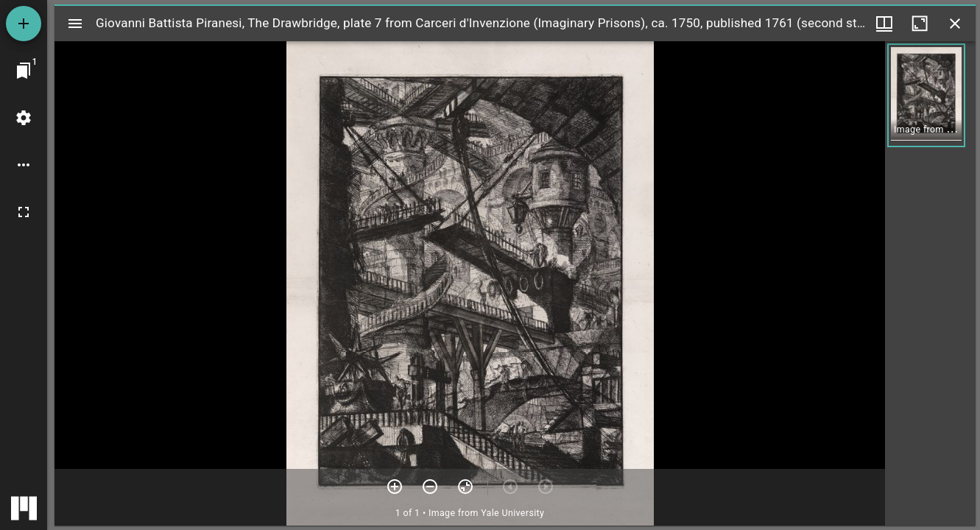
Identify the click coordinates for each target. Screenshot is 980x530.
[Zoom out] (430, 487)
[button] (926, 95)
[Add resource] (24, 24)
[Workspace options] (24, 165)
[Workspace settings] (24, 118)
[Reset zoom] (465, 487)
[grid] (930, 283)
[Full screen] (24, 212)
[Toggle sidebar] (75, 24)
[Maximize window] (920, 24)
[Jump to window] (24, 71)
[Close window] (955, 24)
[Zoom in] (395, 487)
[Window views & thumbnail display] (884, 24)
